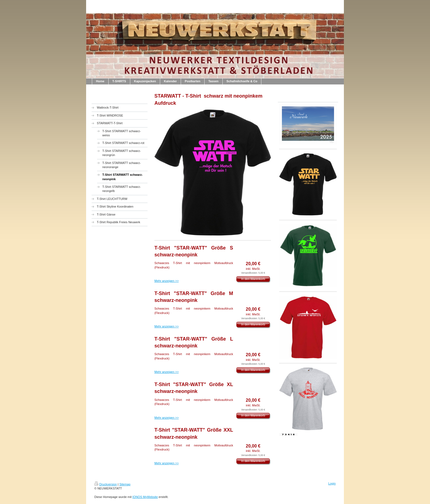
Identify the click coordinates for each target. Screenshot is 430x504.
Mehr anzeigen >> (167, 281)
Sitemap (125, 484)
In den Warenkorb (253, 279)
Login (332, 483)
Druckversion (106, 484)
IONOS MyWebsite (145, 497)
